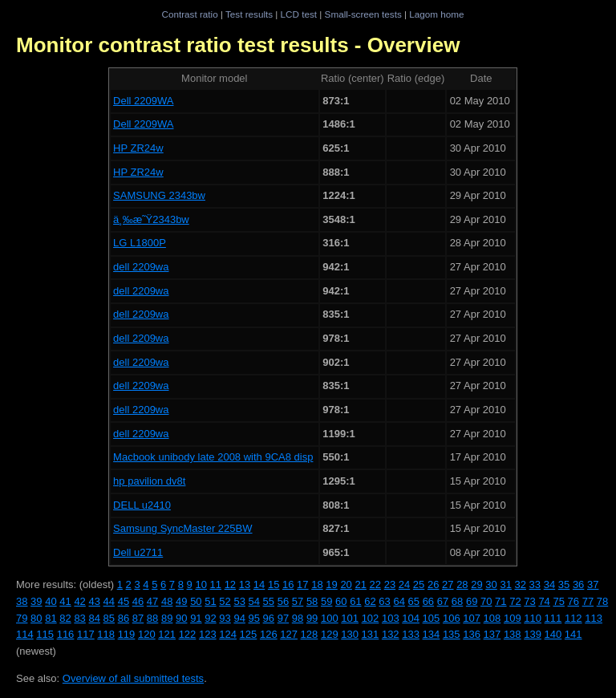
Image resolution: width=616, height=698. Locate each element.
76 (573, 601)
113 (594, 618)
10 (201, 584)
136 (472, 634)
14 (259, 584)
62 (370, 601)
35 (564, 584)
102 (371, 618)
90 (181, 618)
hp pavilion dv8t (149, 481)
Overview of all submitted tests (133, 678)
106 (452, 618)
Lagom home (436, 14)
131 (371, 634)
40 (51, 601)
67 (443, 601)
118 (106, 634)
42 (79, 601)
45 (124, 601)
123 (208, 634)
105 (432, 618)
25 (419, 584)
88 (152, 618)
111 (553, 618)
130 (350, 634)
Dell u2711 (138, 552)
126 (269, 634)
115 (45, 634)
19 (331, 584)
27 (448, 584)
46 (138, 601)
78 (602, 601)
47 (152, 601)
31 (505, 584)
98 (298, 618)
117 (86, 634)
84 (94, 618)
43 (94, 601)
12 (230, 584)
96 (269, 618)
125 (249, 634)
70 (486, 601)
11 (216, 584)
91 (196, 618)
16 (288, 584)
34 (549, 584)
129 (330, 634)
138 (513, 634)
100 (330, 618)
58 (312, 601)
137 (492, 634)
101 (350, 618)
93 (225, 618)
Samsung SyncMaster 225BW (182, 528)
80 (36, 618)
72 (515, 601)
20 (346, 584)
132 (391, 634)
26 (433, 584)
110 (533, 618)
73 (529, 601)
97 (283, 618)
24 (404, 584)
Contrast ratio (189, 14)
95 (254, 618)
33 (535, 584)
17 (302, 584)
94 (239, 618)
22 (375, 584)
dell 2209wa (141, 267)
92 (210, 618)
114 (25, 634)
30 (491, 584)
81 (51, 618)
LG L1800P (140, 243)
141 (573, 634)
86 (124, 618)
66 (428, 601)
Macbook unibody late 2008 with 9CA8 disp (213, 457)
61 (355, 601)
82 (65, 618)
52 (225, 601)
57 (298, 601)
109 (513, 618)
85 (109, 618)
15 (274, 584)
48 (167, 601)
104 (411, 618)
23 (390, 584)
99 (312, 618)
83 (79, 618)
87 (138, 618)
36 (578, 584)
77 (588, 601)
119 (127, 634)
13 (245, 584)
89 (167, 618)
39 (36, 601)
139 (533, 634)
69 (472, 601)
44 (109, 601)
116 (66, 634)
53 (239, 601)
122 (188, 634)
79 (22, 618)
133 (411, 634)
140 (553, 634)
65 (414, 601)
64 (399, 601)
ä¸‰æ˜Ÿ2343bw (151, 219)
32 (521, 584)
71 (500, 601)
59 (326, 601)
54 (254, 601)
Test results (249, 14)
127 (289, 634)
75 (558, 601)
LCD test (299, 14)
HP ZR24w (138, 148)
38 (22, 601)
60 (341, 601)
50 (196, 601)
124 (228, 634)
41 (65, 601)
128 (310, 634)
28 (462, 584)
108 (492, 618)
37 (593, 584)
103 (391, 618)
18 (317, 584)
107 (472, 618)
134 (432, 634)
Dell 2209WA (143, 101)
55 (269, 601)
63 (384, 601)
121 (167, 634)
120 (147, 634)
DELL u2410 (142, 505)
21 (360, 584)
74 (544, 601)
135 (452, 634)
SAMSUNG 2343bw (159, 195)
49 (181, 601)
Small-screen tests (363, 14)
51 (210, 601)
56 (283, 601)
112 (573, 618)
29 (476, 584)
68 (457, 601)
